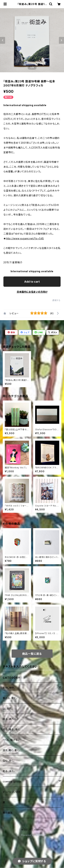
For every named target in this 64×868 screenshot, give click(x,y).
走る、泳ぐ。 (9, 771)
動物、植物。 (9, 688)
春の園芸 (8, 813)
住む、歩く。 (9, 761)
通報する (56, 300)
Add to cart (32, 282)
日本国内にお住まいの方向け (32, 292)
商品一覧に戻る (32, 654)
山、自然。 (8, 708)
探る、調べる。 (10, 719)
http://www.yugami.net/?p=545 (25, 238)
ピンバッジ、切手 (12, 792)
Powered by (32, 835)
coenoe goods (12, 781)
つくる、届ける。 (11, 740)
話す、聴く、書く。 (11, 750)
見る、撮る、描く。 (12, 729)
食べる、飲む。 (10, 698)
